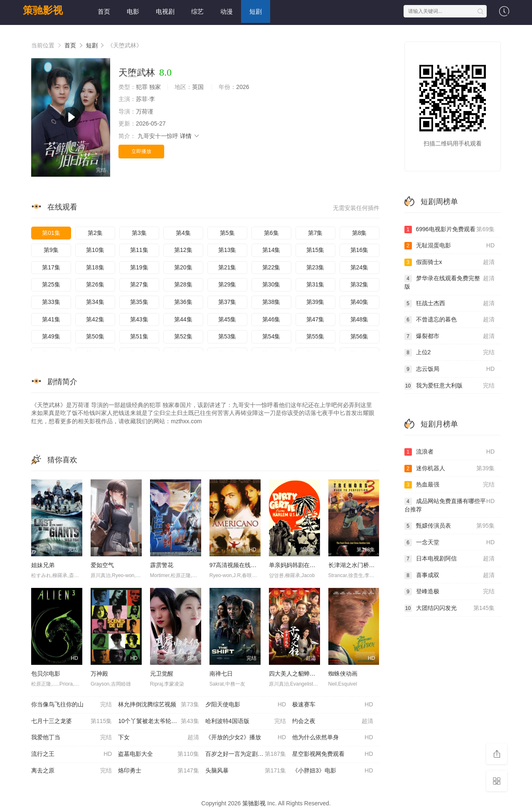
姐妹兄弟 (43, 565)
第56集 (360, 336)
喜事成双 (450, 575)
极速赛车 (332, 705)
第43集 (139, 319)
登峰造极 (450, 592)
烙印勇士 (158, 771)
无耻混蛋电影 (450, 246)
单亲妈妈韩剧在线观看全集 (304, 565)
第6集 (271, 233)
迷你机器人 (450, 469)
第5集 (227, 233)
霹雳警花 (162, 565)
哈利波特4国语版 (246, 721)
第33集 (51, 302)
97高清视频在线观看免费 (242, 565)
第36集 (183, 302)
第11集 (139, 250)
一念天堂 (450, 543)
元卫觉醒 (162, 674)
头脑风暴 (246, 771)
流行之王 (71, 754)
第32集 (360, 284)
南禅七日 (221, 674)
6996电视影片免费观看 (450, 230)
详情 (190, 136)
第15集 (315, 250)
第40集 (360, 302)
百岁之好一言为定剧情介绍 (246, 754)
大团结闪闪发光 (450, 608)
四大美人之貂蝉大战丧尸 (301, 674)
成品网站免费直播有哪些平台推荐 (450, 505)
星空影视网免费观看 (332, 754)
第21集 (227, 267)
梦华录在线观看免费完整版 (450, 282)
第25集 (51, 284)
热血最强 (450, 485)
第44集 (183, 319)
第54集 (271, 336)
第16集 (360, 250)
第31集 (315, 284)
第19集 (139, 267)
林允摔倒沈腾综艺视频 (158, 705)
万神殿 (99, 674)
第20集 (183, 267)
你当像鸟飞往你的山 (71, 705)
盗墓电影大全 (158, 754)
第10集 (95, 250)
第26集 (95, 284)
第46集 (271, 319)
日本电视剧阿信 (450, 559)
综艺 (197, 11)
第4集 (183, 233)
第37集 (227, 302)
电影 (133, 11)
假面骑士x (450, 262)
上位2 (450, 353)
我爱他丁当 (71, 738)
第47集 (315, 319)
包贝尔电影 (46, 674)
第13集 (227, 250)
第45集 (227, 319)
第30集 (271, 284)
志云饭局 (450, 369)
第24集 (360, 267)
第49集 (51, 336)
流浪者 (450, 452)
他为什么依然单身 (332, 738)
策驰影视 (43, 10)
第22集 (271, 267)
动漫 (227, 11)
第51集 (139, 336)
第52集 (183, 336)
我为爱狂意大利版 (450, 386)
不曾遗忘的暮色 (450, 320)
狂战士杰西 (450, 304)
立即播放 (141, 151)
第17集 (51, 267)
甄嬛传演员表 (450, 526)
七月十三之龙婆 (71, 721)
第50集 (95, 336)
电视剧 (165, 11)
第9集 (51, 250)
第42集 (95, 319)
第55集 (315, 336)
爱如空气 (102, 565)
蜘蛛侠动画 (343, 674)
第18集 (95, 267)
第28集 (183, 284)
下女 (158, 738)
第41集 (51, 319)
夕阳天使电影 (246, 705)
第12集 (183, 250)
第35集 (139, 302)
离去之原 (71, 771)
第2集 (95, 233)
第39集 (315, 302)
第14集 (271, 250)
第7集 (315, 233)
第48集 (360, 319)
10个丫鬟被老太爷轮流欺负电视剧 (161, 721)
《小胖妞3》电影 (332, 771)
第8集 (360, 233)
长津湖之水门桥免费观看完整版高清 (375, 565)
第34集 (95, 302)
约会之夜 (332, 721)
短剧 (256, 11)
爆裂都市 (450, 336)
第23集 (315, 267)
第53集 (227, 336)
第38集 (271, 302)
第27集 (139, 284)
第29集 (227, 284)
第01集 (51, 233)
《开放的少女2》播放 (246, 738)
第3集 (139, 233)
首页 (104, 11)
